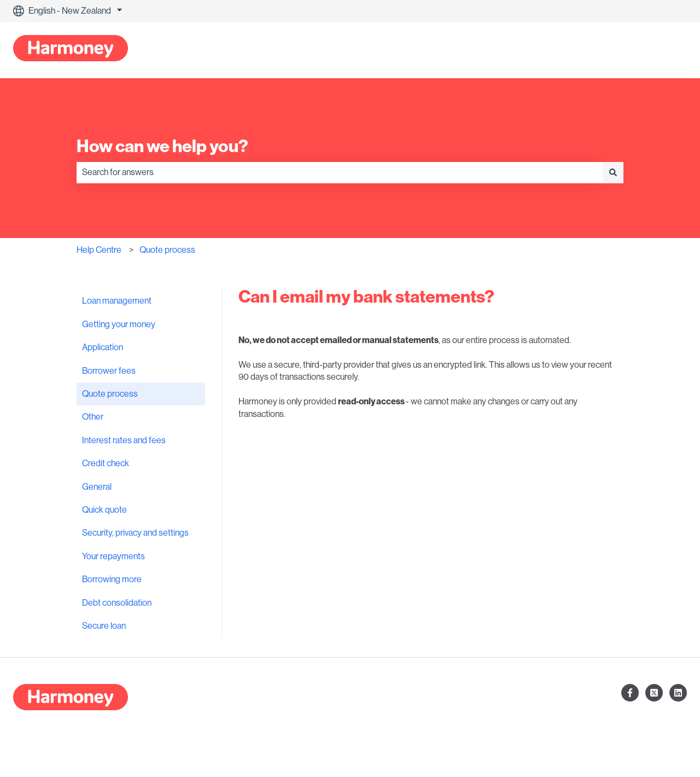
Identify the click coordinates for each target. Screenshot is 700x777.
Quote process (167, 250)
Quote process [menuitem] (110, 394)
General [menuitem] (97, 487)
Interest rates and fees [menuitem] (124, 440)
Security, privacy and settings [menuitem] (135, 533)
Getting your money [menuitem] (119, 324)
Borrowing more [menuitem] (112, 579)
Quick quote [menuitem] (104, 510)
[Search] (613, 172)
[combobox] (340, 172)
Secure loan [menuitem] (104, 626)
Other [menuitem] (93, 417)
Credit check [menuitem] (106, 463)
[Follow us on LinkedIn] (678, 693)
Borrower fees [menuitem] (109, 371)
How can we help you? (162, 146)
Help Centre (99, 250)
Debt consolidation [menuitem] (117, 603)
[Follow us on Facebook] (630, 693)
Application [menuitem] (103, 347)
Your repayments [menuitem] (113, 556)
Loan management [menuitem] (117, 301)
